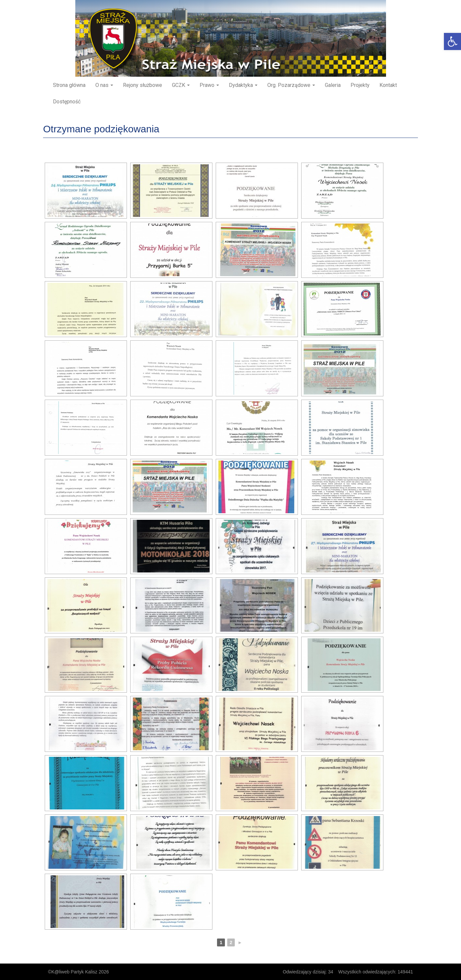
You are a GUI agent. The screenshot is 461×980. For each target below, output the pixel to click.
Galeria (333, 85)
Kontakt (388, 85)
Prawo (209, 85)
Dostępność (67, 102)
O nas (104, 85)
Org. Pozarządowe (291, 85)
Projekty (360, 85)
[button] (452, 41)
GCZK (181, 85)
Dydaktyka (243, 85)
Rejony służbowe (143, 85)
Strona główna (69, 85)
